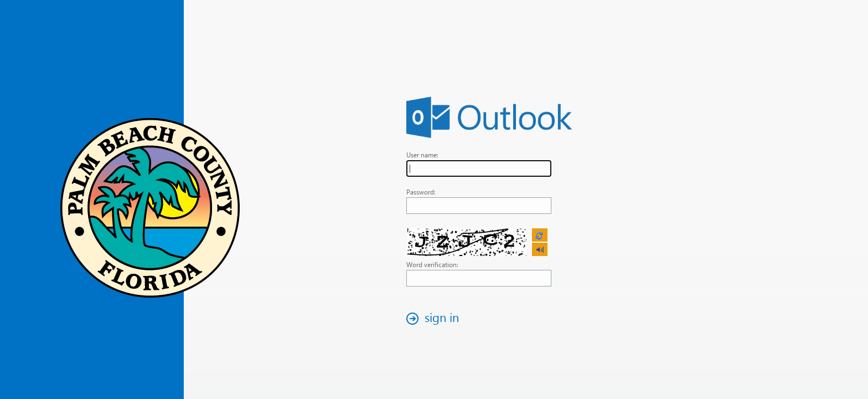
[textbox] (479, 168)
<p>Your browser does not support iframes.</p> (478, 243)
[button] (436, 318)
